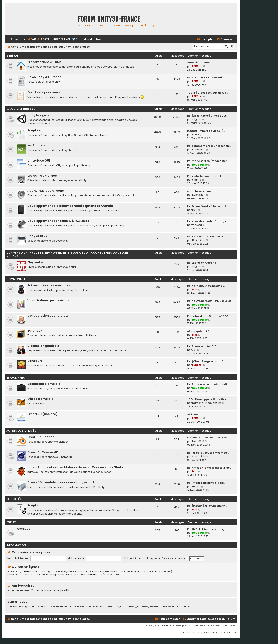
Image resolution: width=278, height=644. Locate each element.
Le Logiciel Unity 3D (21, 109)
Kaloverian (199, 150)
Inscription (41, 552)
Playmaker (36, 262)
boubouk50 (200, 165)
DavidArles (199, 240)
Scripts (33, 505)
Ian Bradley (166, 625)
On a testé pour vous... (45, 92)
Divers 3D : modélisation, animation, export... (62, 482)
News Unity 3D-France (44, 77)
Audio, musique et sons (46, 191)
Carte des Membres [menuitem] (89, 39)
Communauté (17, 279)
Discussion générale (43, 346)
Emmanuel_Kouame (134, 607)
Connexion (21, 552)
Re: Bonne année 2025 (202, 346)
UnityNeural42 (168, 607)
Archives (23, 529)
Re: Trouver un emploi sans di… (208, 384)
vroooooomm (110, 607)
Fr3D (195, 210)
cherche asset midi (200, 191)
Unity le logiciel (39, 115)
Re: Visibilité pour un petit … (205, 176)
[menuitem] (32, 39)
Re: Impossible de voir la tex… (207, 483)
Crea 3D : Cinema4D (43, 452)
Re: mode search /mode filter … (208, 161)
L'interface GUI (39, 160)
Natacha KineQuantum (207, 403)
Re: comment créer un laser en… (209, 146)
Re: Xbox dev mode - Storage (207, 221)
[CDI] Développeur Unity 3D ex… (208, 399)
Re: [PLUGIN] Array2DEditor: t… (207, 506)
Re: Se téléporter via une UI (205, 236)
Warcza (197, 225)
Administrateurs (198, 62)
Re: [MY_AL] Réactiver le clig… (207, 529)
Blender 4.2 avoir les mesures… (208, 438)
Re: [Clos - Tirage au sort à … (206, 361)
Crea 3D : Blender (41, 437)
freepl (195, 134)
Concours (35, 361)
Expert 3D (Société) (42, 414)
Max (195, 290)
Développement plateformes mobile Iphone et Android (70, 206)
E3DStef (197, 66)
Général (12, 56)
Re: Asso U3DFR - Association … (208, 78)
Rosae (154, 607)
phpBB (195, 625)
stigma (197, 119)
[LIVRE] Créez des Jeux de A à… (208, 93)
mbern (196, 486)
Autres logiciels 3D (21, 431)
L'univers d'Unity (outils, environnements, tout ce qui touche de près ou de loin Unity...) (67, 254)
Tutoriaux (35, 331)
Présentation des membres (49, 285)
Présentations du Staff (45, 62)
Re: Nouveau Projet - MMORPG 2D (209, 301)
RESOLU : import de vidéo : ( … (206, 131)
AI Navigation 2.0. (199, 331)
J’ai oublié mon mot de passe (142, 558)
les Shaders (36, 145)
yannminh (199, 456)
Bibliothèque (16, 499)
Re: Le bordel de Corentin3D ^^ (208, 316)
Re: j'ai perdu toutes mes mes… (208, 453)
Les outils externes (42, 176)
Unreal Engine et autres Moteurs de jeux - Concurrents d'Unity (75, 467)
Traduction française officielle (200, 632)
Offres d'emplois (40, 399)
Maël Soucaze (228, 632)
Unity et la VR (37, 236)
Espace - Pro (16, 378)
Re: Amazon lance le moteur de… (209, 468)
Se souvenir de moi (175, 558)
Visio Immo (195, 414)
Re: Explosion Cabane (202, 263)
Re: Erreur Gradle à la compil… (207, 206)
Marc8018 (198, 441)
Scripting (34, 130)
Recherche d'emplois (44, 384)
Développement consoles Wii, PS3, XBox (58, 221)
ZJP (194, 350)
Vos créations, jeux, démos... (49, 300)
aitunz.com (187, 607)
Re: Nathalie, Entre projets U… (207, 286)
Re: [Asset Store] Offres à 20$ (207, 116)
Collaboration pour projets (48, 316)
